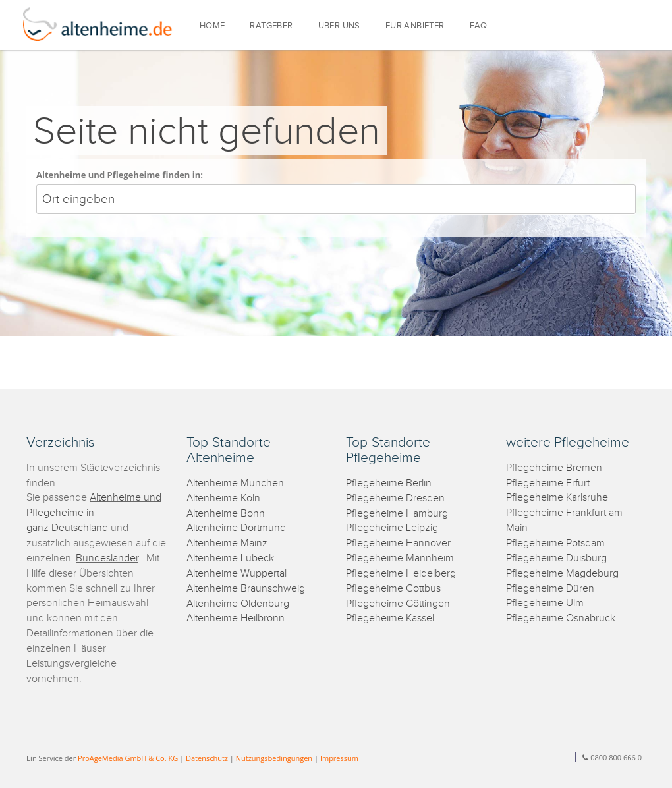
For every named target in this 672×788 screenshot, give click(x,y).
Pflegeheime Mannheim (400, 558)
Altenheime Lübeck (230, 558)
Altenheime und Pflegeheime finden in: (120, 175)
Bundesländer (107, 558)
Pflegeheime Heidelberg (401, 574)
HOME (212, 26)
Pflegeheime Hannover (398, 543)
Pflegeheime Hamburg (397, 514)
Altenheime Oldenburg (238, 604)
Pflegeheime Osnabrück (561, 618)
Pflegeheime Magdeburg (562, 574)
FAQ (479, 26)
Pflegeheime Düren (550, 589)
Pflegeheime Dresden (395, 498)
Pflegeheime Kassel (390, 618)
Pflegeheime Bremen (554, 468)
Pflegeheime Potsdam (555, 543)
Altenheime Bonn (226, 514)
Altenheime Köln (223, 498)
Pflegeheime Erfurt (548, 483)
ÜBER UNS (339, 26)
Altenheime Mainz (227, 543)
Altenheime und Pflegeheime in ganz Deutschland (94, 513)
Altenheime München (235, 483)
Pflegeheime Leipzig (392, 528)
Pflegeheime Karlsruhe (557, 498)
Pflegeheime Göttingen (398, 604)
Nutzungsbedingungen (274, 758)
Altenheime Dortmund (236, 528)
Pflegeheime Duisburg (556, 558)
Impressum (339, 758)
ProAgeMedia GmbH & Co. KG (128, 758)
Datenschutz (207, 758)
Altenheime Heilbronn (236, 618)
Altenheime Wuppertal (237, 574)
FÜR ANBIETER (415, 26)
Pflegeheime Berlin (389, 483)
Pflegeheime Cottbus (393, 589)
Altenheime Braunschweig (246, 589)
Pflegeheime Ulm (545, 603)
